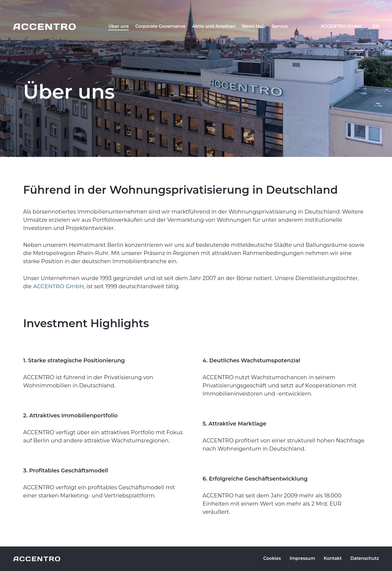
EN (376, 26)
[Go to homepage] (44, 27)
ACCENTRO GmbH (341, 26)
